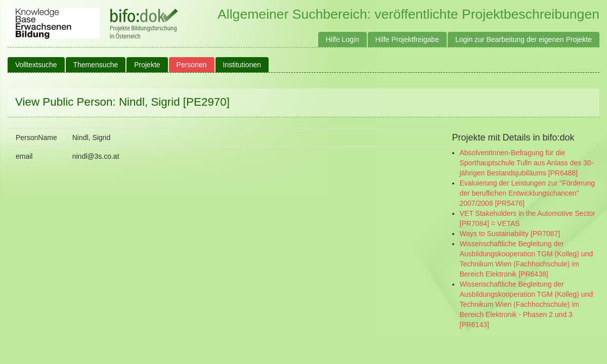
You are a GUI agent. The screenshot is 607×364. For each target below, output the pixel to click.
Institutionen (242, 65)
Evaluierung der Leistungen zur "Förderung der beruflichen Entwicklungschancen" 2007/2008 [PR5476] (527, 193)
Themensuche (96, 65)
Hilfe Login (342, 39)
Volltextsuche (36, 65)
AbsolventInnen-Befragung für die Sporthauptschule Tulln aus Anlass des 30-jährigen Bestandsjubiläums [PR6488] (527, 163)
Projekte (147, 65)
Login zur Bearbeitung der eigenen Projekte (524, 39)
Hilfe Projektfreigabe (407, 39)
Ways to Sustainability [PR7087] (510, 234)
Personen (192, 65)
